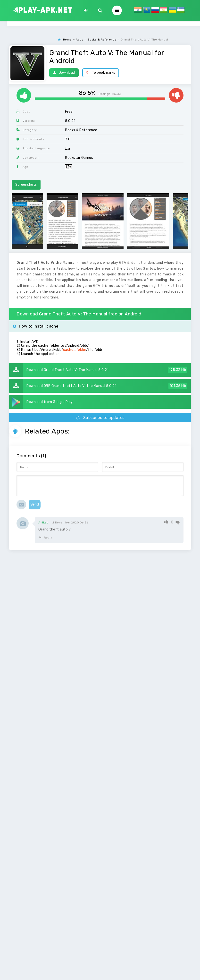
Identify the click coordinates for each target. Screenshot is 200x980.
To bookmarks (101, 73)
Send (35, 504)
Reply (45, 538)
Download (64, 73)
